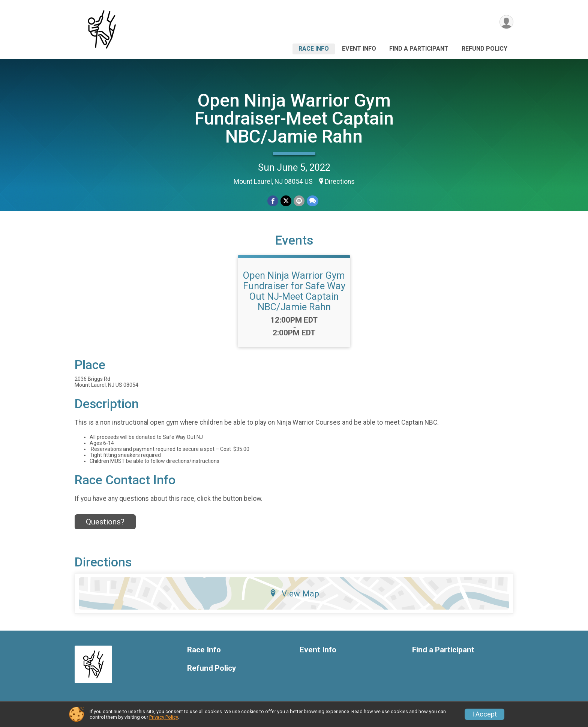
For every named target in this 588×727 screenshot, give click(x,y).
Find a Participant (419, 49)
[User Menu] (506, 22)
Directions (340, 182)
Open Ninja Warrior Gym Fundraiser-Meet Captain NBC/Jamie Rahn (294, 118)
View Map (294, 593)
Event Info (359, 49)
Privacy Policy (163, 717)
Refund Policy (484, 49)
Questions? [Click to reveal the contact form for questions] (105, 522)
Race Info (314, 49)
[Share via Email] (299, 201)
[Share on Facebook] (273, 201)
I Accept (484, 714)
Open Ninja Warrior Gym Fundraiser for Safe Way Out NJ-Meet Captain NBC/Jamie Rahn (294, 291)
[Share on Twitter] (286, 201)
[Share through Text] (313, 201)
